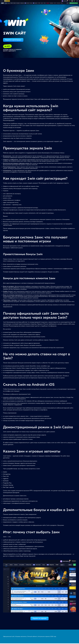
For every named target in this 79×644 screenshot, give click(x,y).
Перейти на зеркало (39, 619)
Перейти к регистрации (14, 40)
